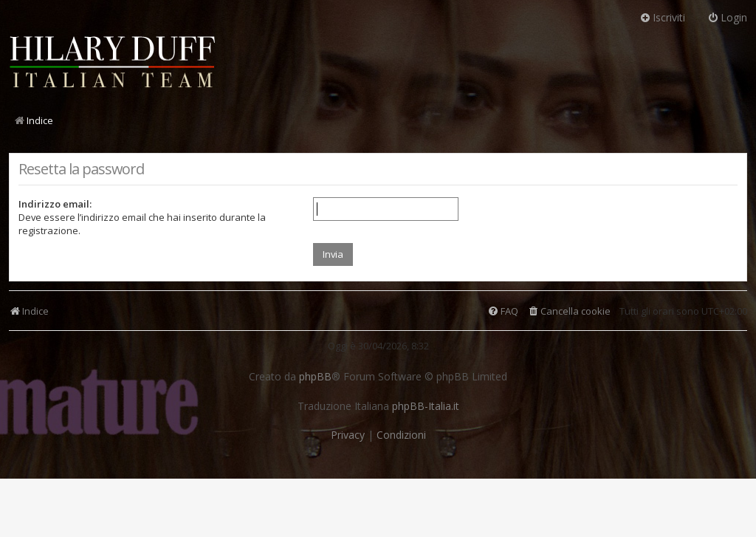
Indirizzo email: (55, 204)
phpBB (315, 377)
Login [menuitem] (727, 17)
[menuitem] (569, 311)
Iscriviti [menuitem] (662, 17)
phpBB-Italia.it (426, 406)
